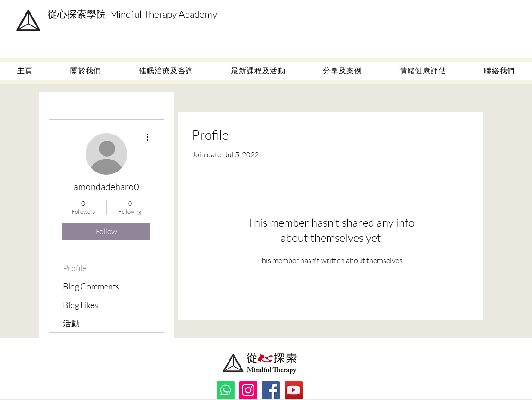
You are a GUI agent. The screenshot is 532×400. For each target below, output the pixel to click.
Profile (75, 268)
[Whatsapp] (226, 390)
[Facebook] (271, 390)
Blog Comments (91, 286)
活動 (71, 323)
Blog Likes (80, 305)
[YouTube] (294, 390)
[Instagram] (248, 390)
